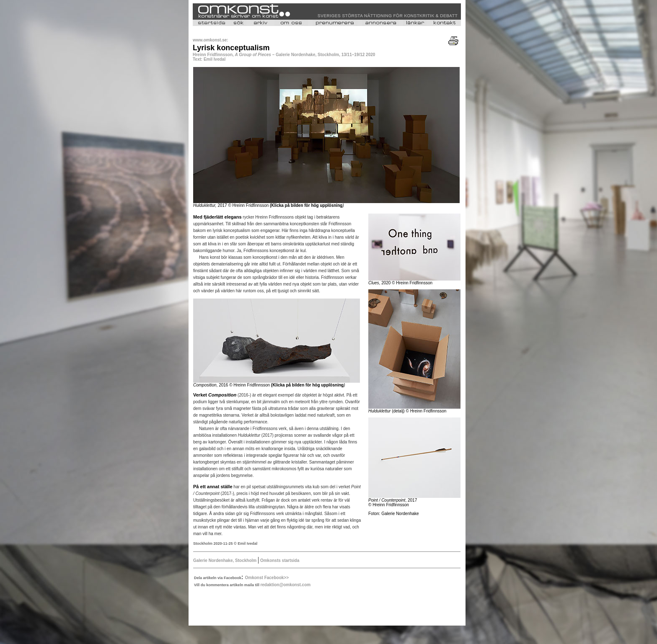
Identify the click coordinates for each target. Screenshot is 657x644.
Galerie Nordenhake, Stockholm (225, 560)
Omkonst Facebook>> (267, 578)
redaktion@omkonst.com (285, 585)
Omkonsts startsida (279, 560)
